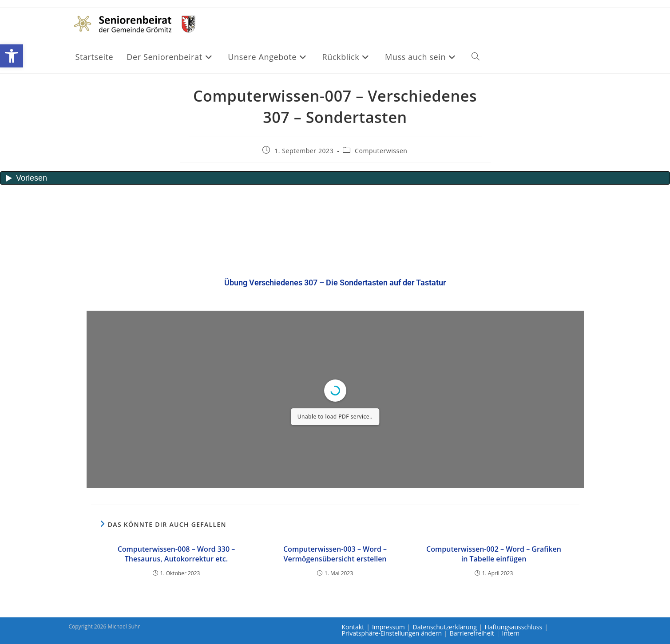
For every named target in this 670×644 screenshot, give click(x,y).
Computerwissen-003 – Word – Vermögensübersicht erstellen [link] (335, 554)
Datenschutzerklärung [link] (445, 627)
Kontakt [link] (353, 627)
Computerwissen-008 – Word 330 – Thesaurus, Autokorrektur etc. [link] (176, 554)
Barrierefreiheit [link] (472, 633)
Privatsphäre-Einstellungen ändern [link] (392, 633)
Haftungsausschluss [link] (513, 627)
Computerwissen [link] (381, 151)
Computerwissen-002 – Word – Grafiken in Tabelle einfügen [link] (494, 554)
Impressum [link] (389, 627)
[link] (12, 56)
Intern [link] (511, 633)
